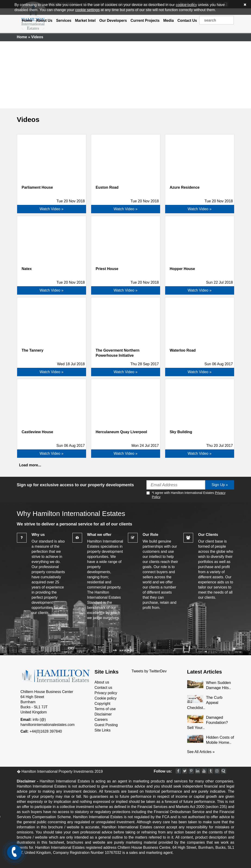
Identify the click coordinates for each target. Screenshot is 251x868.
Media (169, 21)
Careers (101, 720)
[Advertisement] (125, 74)
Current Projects (145, 21)
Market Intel (85, 21)
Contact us (103, 688)
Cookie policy (106, 698)
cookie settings (87, 10)
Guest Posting (106, 725)
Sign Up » (220, 485)
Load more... (30, 465)
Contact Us (187, 21)
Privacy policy (106, 693)
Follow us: (163, 771)
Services (64, 21)
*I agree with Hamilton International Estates (186, 495)
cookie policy (186, 5)
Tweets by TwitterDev (149, 671)
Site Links (103, 730)
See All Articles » (201, 752)
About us (102, 682)
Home (27, 21)
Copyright (102, 704)
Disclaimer (103, 714)
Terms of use (105, 709)
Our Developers (113, 21)
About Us (44, 21)
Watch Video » (51, 209)
